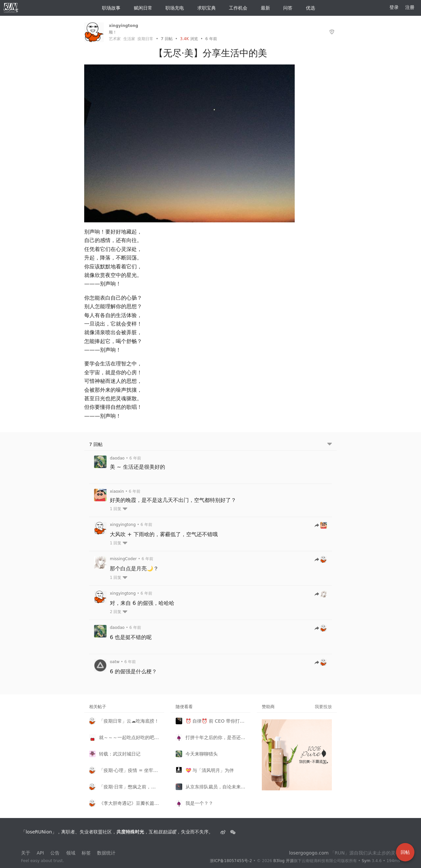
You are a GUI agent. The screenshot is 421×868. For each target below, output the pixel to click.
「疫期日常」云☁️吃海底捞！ (129, 721)
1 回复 (119, 509)
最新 (263, 8)
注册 (410, 7)
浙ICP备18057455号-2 (231, 861)
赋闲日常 (140, 8)
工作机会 (235, 8)
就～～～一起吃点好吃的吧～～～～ (129, 737)
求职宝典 (204, 8)
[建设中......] (233, 832)
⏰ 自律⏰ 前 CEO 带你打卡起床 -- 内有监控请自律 (216, 721)
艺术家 (115, 39)
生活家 (129, 39)
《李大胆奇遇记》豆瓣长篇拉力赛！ (129, 803)
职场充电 (172, 8)
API (40, 853)
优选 (308, 8)
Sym (366, 861)
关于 (26, 853)
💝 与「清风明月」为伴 (210, 770)
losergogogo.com (309, 853)
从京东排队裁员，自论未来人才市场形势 (216, 787)
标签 (86, 853)
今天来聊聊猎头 (202, 754)
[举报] (332, 32)
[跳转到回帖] (321, 526)
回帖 (167, 39)
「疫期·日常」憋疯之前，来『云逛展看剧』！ (129, 787)
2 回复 (119, 612)
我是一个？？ (199, 803)
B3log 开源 (284, 861)
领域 (71, 853)
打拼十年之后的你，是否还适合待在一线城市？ (216, 737)
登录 (394, 7)
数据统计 (106, 853)
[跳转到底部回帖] (330, 445)
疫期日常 (145, 39)
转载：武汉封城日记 (120, 754)
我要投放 (323, 707)
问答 (285, 8)
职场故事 (109, 8)
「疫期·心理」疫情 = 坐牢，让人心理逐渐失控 (129, 770)
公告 (55, 853)
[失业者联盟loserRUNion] (224, 832)
